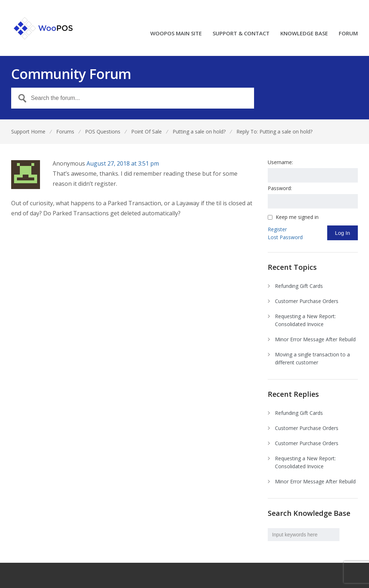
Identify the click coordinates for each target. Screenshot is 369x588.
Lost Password (285, 237)
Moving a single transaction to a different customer (312, 358)
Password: (280, 188)
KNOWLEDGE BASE (304, 34)
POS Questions (103, 131)
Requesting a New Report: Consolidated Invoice (305, 320)
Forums (65, 131)
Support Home (28, 131)
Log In (343, 233)
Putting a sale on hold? (199, 131)
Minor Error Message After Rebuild (315, 339)
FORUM (348, 34)
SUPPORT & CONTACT (241, 34)
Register (277, 229)
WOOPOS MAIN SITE (176, 34)
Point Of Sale (146, 131)
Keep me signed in (297, 217)
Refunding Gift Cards (299, 286)
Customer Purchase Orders (307, 301)
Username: (280, 162)
